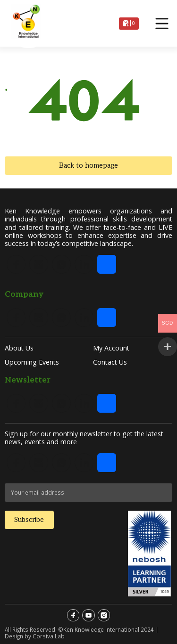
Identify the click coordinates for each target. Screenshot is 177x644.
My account (111, 348)
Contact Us (110, 362)
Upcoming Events (32, 362)
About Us (19, 348)
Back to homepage (88, 166)
